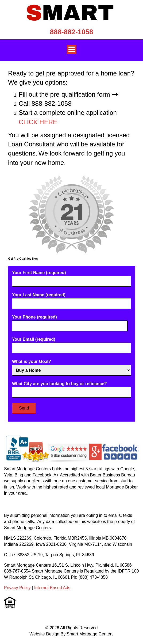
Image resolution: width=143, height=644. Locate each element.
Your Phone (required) (70, 321)
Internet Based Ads (52, 588)
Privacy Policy (17, 588)
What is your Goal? (71, 366)
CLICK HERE (38, 122)
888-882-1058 (72, 32)
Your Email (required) (71, 344)
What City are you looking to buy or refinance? (71, 388)
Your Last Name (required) (71, 299)
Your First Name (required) (71, 277)
